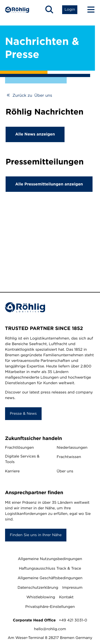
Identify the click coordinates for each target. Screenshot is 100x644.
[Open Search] (49, 10)
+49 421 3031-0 (73, 620)
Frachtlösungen (19, 448)
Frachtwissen (69, 457)
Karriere (12, 471)
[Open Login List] (70, 10)
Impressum (72, 588)
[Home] (17, 10)
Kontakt (66, 597)
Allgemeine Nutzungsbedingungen (50, 559)
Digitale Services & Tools (22, 459)
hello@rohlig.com (50, 629)
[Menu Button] (89, 10)
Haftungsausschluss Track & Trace (50, 569)
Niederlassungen (72, 448)
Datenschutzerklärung (38, 588)
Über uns (65, 471)
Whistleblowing (41, 597)
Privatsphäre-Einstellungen (50, 607)
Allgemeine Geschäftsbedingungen (50, 578)
